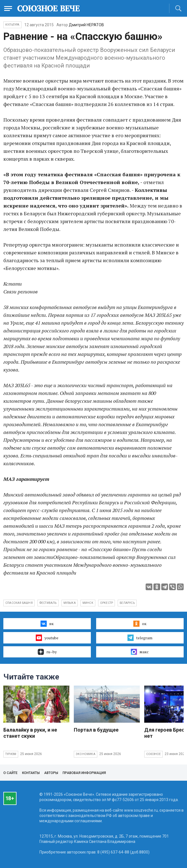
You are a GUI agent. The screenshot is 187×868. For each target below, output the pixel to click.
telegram (140, 638)
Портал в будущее (96, 730)
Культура (12, 25)
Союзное (153, 754)
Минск (88, 603)
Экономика (86, 754)
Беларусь (127, 603)
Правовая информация (84, 773)
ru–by (47, 652)
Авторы (51, 773)
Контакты (31, 773)
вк (47, 624)
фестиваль (48, 603)
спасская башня (19, 603)
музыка (70, 603)
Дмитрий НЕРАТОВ (86, 25)
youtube (47, 638)
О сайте (10, 773)
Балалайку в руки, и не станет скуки (30, 733)
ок (140, 624)
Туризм (11, 754)
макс (140, 652)
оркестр (106, 603)
